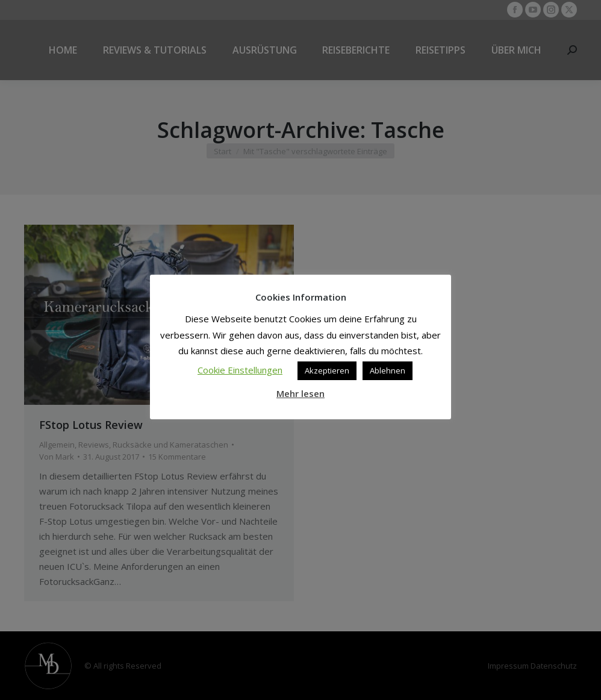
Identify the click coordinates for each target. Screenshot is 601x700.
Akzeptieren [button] (327, 370)
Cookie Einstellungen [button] (240, 370)
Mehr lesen (300, 393)
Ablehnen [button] (388, 370)
